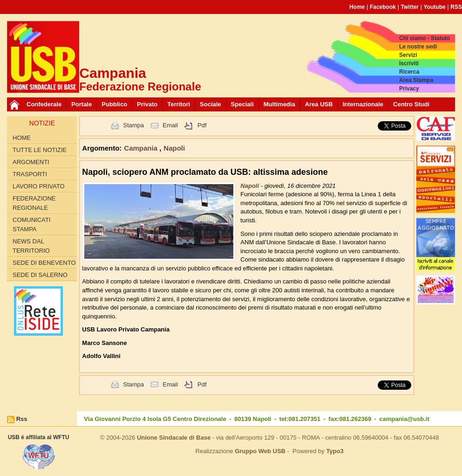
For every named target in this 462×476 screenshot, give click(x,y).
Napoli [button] (174, 148)
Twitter (410, 7)
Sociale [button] (211, 104)
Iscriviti (409, 63)
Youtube (435, 7)
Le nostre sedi (418, 47)
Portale (82, 104)
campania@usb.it (404, 419)
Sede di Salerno (40, 275)
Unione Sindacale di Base (174, 438)
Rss (22, 419)
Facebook (383, 7)
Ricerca (409, 72)
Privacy (409, 89)
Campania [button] (142, 148)
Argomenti (31, 162)
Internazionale (363, 104)
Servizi (408, 55)
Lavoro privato (39, 186)
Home (357, 7)
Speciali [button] (242, 104)
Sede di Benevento (44, 263)
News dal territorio (31, 246)
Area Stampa (416, 80)
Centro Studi (411, 104)
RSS (456, 7)
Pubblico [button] (114, 104)
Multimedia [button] (279, 104)
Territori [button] (179, 104)
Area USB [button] (319, 104)
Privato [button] (147, 104)
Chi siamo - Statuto (425, 38)
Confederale (44, 104)
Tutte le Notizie (40, 150)
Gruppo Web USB (260, 451)
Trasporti (30, 174)
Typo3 (335, 451)
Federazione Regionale (34, 203)
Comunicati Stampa (31, 224)
